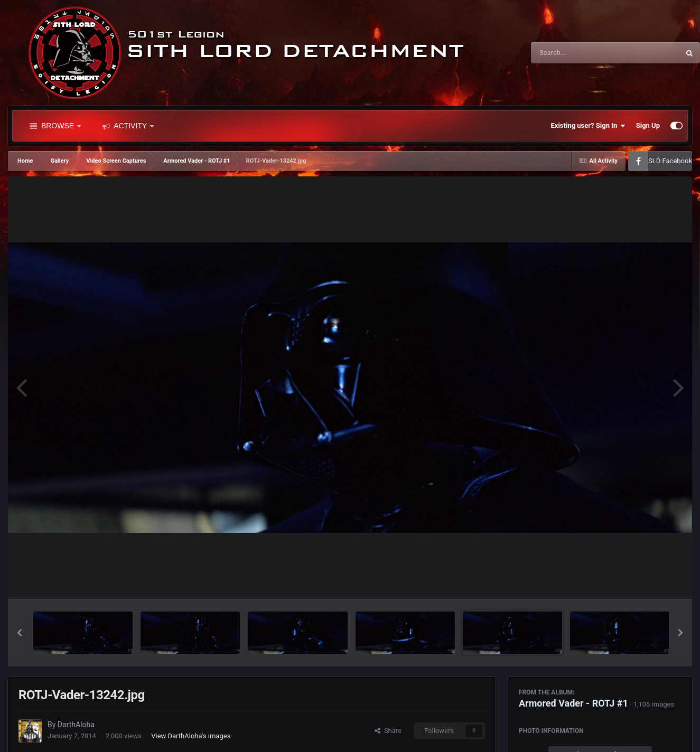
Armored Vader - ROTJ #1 (573, 703)
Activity (128, 126)
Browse (55, 126)
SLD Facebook (670, 161)
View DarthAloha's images (191, 736)
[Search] (578, 53)
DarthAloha (76, 725)
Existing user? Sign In (588, 126)
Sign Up (648, 125)
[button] (20, 633)
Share (388, 731)
